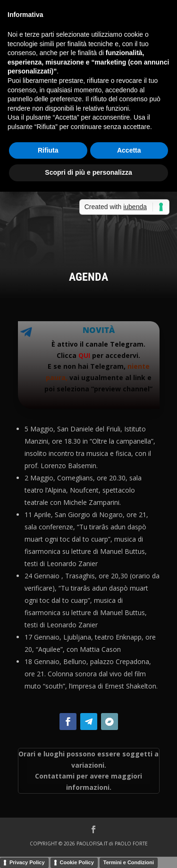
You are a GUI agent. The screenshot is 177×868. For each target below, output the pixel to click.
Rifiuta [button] (48, 150)
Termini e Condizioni (129, 862)
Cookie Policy (77, 862)
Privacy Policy (27, 862)
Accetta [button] (129, 150)
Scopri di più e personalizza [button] (88, 172)
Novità (99, 330)
